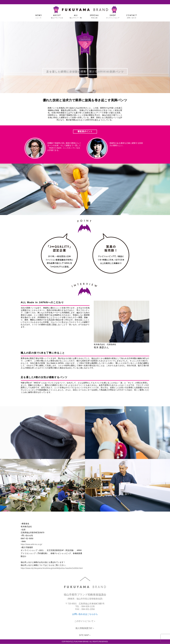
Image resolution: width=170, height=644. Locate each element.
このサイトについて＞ (85, 621)
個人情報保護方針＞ (85, 628)
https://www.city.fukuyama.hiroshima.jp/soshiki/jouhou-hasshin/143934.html (52, 568)
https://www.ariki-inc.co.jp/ (31, 544)
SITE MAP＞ (85, 635)
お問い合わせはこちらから (85, 614)
